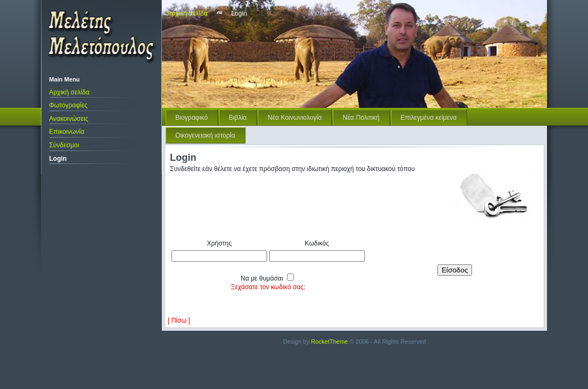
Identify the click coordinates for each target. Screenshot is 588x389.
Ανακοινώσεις (69, 119)
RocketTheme (330, 342)
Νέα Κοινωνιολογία (295, 118)
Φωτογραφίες (68, 105)
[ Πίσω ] (179, 320)
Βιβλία (238, 118)
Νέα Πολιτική (361, 118)
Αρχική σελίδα (69, 92)
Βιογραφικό (192, 118)
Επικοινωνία (67, 132)
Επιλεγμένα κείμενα (429, 118)
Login (58, 159)
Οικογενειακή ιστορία (205, 135)
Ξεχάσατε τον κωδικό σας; (268, 287)
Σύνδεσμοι (64, 145)
